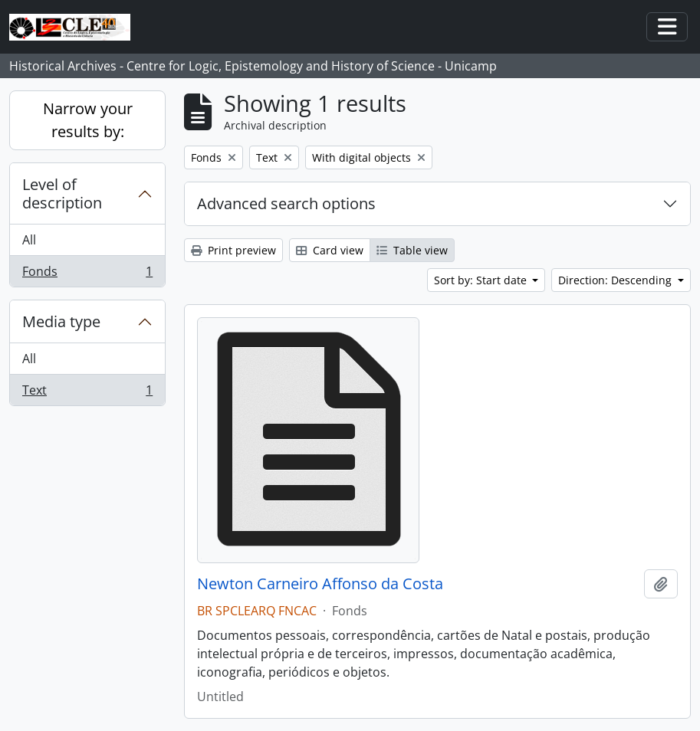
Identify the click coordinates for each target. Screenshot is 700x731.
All (29, 240)
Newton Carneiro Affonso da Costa (320, 584)
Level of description (62, 193)
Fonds (87, 274)
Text (87, 393)
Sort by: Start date (482, 280)
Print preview (233, 250)
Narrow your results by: (88, 120)
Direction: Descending (616, 280)
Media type (61, 321)
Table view (412, 250)
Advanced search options (286, 203)
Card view (330, 250)
